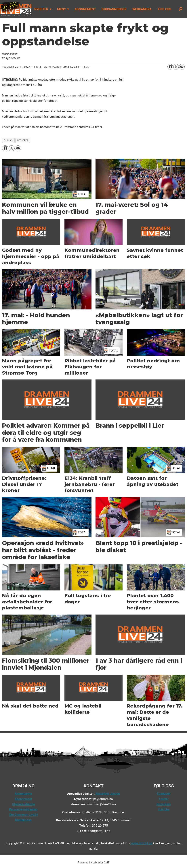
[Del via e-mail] (182, 67)
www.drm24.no (141, 843)
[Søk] (181, 9)
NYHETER (41, 9)
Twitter (164, 799)
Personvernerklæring (23, 809)
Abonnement (23, 799)
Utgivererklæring (23, 804)
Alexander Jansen (108, 794)
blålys (8, 140)
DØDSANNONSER (114, 9)
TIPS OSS (164, 9)
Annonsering (23, 794)
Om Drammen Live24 (23, 815)
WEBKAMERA (142, 9)
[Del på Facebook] (170, 67)
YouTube (164, 809)
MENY (61, 9)
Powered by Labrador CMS (94, 863)
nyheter (23, 140)
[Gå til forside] (16, 9)
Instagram (164, 804)
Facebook (164, 794)
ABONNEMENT (85, 9)
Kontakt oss (23, 820)
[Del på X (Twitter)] (176, 67)
